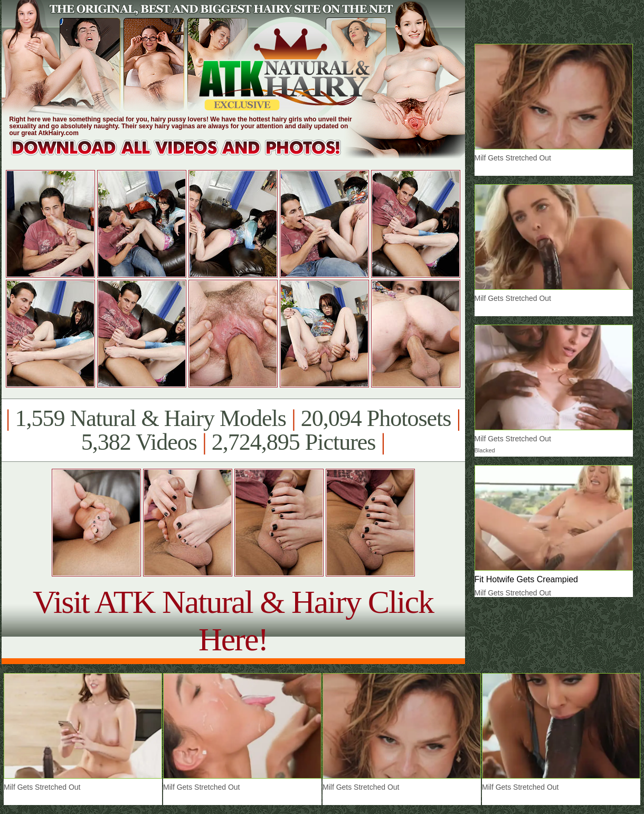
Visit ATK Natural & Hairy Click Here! (233, 621)
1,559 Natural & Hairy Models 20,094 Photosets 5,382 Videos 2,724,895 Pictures (233, 430)
